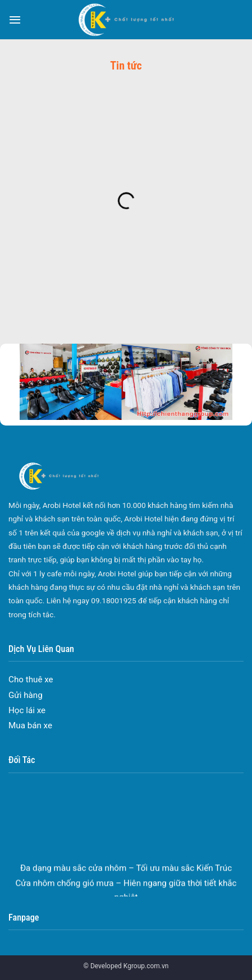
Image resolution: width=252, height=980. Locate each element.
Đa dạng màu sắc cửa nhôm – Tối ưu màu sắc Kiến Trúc (126, 871)
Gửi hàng (26, 695)
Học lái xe (27, 710)
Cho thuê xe (31, 679)
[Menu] (15, 20)
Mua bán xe (30, 725)
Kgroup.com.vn (146, 966)
